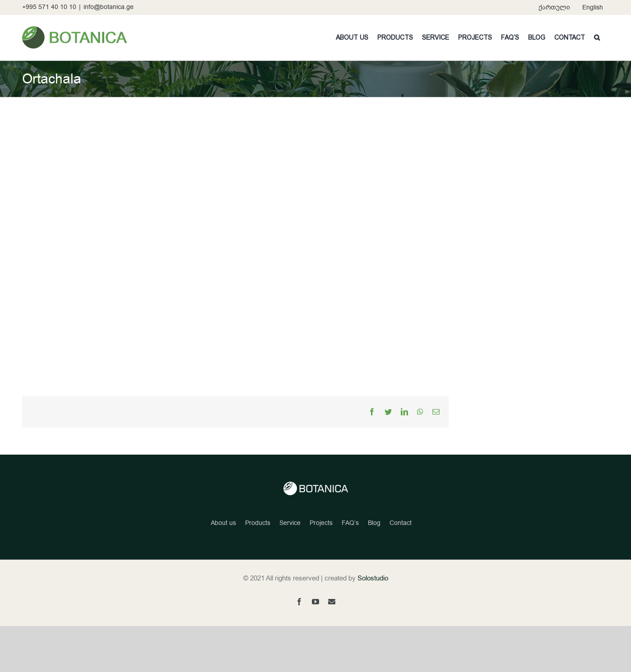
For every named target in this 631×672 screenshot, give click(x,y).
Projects (321, 523)
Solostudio (373, 578)
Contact (401, 523)
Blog (374, 523)
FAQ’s (350, 523)
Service (290, 523)
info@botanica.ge (109, 7)
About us (223, 523)
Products (258, 523)
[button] (597, 37)
